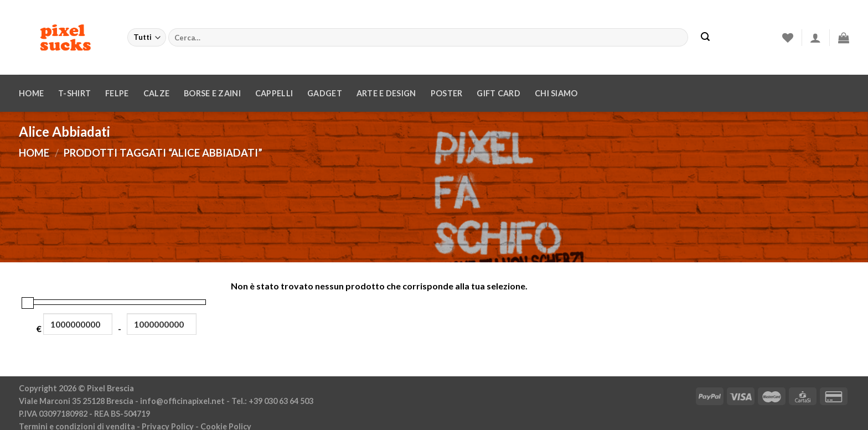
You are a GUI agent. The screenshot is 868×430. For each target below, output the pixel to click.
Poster (447, 93)
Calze (156, 93)
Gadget (325, 93)
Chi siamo (556, 93)
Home (31, 93)
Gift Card (498, 93)
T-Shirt (74, 93)
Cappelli (274, 93)
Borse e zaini (212, 93)
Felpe (117, 93)
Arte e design (386, 93)
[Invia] (705, 38)
